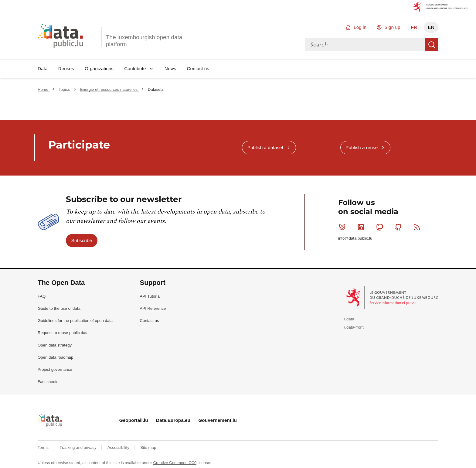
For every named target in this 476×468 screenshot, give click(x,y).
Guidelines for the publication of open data (75, 321)
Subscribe (82, 240)
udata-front (354, 327)
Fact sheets (48, 382)
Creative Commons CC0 (175, 463)
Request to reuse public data (63, 333)
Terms (44, 448)
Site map (148, 448)
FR (414, 27)
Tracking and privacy (78, 448)
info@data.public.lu (355, 238)
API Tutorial (150, 296)
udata (349, 319)
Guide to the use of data (59, 308)
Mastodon (381, 227)
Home (44, 89)
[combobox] (365, 45)
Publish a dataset (265, 147)
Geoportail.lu (134, 420)
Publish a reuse (362, 147)
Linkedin (362, 227)
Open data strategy (55, 345)
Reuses (66, 68)
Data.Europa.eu (173, 420)
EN (431, 27)
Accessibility (119, 448)
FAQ (42, 296)
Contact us (198, 68)
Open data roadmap (55, 357)
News (170, 68)
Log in (360, 27)
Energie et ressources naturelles (109, 89)
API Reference (153, 308)
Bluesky (343, 227)
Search (432, 45)
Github (400, 227)
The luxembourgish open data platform (144, 41)
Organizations (99, 68)
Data (43, 68)
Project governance (55, 369)
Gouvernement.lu (218, 420)
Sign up (392, 27)
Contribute (135, 68)
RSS (418, 227)
